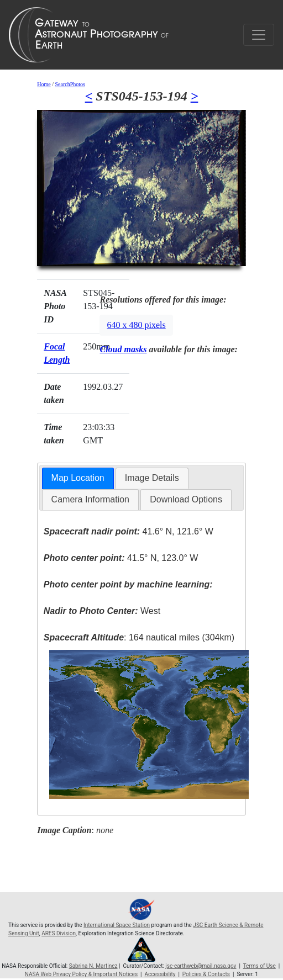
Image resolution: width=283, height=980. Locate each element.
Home (44, 84)
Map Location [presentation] (78, 478)
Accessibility (160, 974)
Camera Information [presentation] (90, 499)
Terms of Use (260, 966)
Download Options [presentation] (186, 499)
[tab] (78, 478)
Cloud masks (123, 349)
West (102, 611)
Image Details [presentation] (152, 478)
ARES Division (59, 933)
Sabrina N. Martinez (93, 966)
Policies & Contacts (206, 974)
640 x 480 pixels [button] (136, 325)
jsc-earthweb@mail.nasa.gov (201, 966)
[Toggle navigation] (259, 35)
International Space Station (117, 925)
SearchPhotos (70, 84)
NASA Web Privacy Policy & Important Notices (81, 974)
